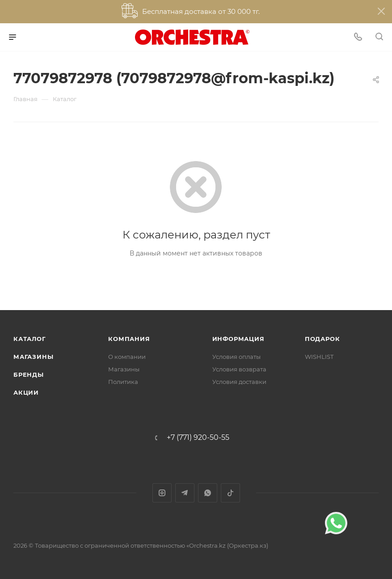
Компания (129, 339)
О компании (127, 357)
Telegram (185, 493)
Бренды (29, 375)
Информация (238, 339)
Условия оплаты (236, 357)
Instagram (162, 493)
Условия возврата (239, 369)
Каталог (30, 339)
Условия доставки (239, 382)
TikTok (230, 493)
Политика (123, 382)
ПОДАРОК (322, 339)
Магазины (33, 357)
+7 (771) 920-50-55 (198, 438)
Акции (26, 392)
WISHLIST (319, 357)
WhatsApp (208, 493)
